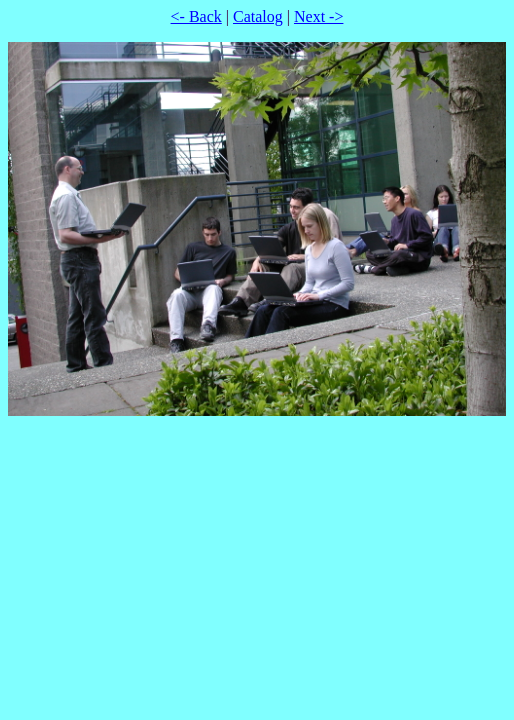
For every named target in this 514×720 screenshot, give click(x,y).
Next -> (318, 16)
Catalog (258, 16)
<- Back (196, 16)
